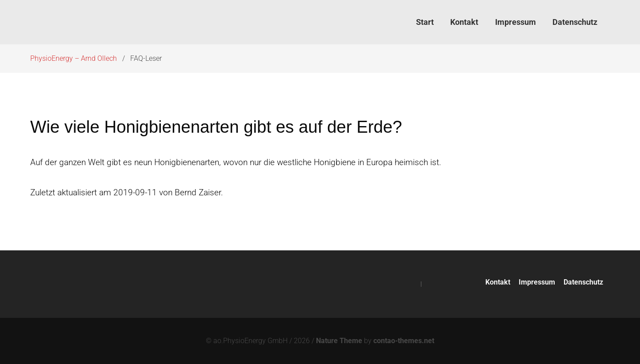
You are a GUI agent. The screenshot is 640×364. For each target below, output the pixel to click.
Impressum (537, 282)
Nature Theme (339, 341)
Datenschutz (583, 282)
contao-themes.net (404, 341)
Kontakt (498, 282)
